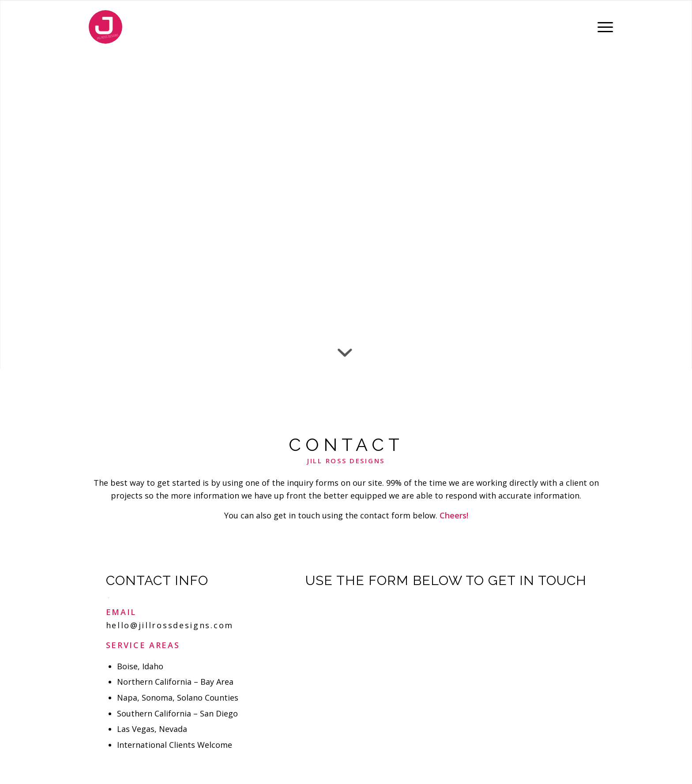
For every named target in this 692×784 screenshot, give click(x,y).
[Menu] (602, 27)
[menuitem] (602, 27)
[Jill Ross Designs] (105, 27)
